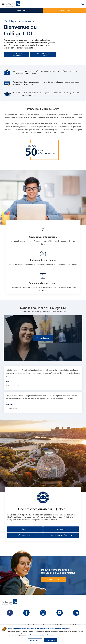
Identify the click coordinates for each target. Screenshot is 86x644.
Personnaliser (35, 640)
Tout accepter (51, 640)
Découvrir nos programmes (16, 54)
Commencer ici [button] (53, 580)
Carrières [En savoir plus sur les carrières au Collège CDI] (61, 529)
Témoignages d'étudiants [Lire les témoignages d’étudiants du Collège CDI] (61, 535)
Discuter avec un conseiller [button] (43, 54)
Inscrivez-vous (21, 10)
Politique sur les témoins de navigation (40, 635)
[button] (43, 338)
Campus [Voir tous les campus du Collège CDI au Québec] (25, 529)
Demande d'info (65, 10)
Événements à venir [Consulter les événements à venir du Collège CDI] (25, 535)
